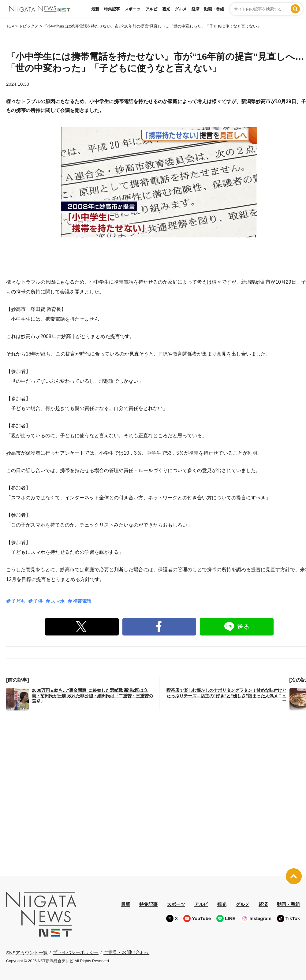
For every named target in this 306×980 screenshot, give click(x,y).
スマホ (58, 601)
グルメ (181, 9)
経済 (196, 9)
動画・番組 (214, 9)
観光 (166, 9)
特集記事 (112, 9)
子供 (38, 601)
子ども (18, 601)
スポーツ (132, 9)
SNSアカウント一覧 (27, 953)
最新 (95, 9)
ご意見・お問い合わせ (126, 952)
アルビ (151, 9)
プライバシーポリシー (76, 952)
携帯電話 (82, 601)
